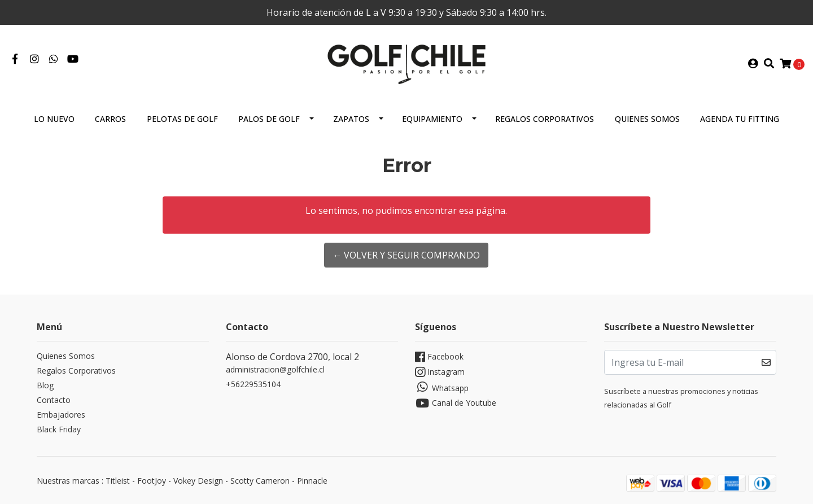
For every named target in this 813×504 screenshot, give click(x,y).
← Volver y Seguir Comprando (406, 255)
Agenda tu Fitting (740, 119)
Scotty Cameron (260, 481)
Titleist (118, 481)
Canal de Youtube (456, 403)
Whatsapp (442, 387)
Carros (110, 119)
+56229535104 (253, 384)
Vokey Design (198, 481)
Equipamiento (432, 119)
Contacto (54, 400)
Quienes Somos (647, 119)
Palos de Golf (269, 119)
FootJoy (152, 481)
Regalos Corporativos (545, 119)
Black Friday (59, 429)
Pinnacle (312, 481)
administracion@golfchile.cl (275, 369)
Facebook (439, 357)
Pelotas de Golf (182, 119)
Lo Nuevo (54, 119)
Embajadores (61, 415)
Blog (45, 385)
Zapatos (351, 119)
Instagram (440, 372)
